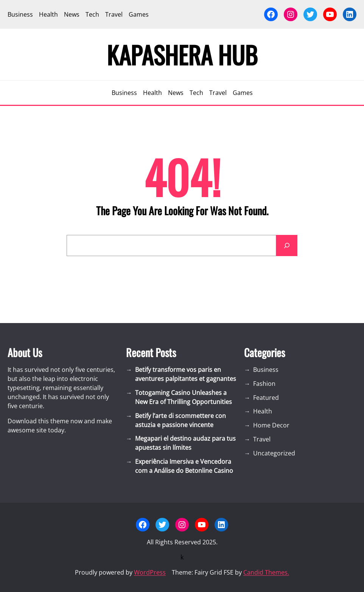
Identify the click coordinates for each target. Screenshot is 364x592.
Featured (266, 398)
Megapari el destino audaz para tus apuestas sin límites (185, 443)
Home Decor (271, 425)
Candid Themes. (266, 572)
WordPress (150, 572)
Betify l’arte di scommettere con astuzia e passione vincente (180, 420)
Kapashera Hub (182, 54)
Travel (262, 439)
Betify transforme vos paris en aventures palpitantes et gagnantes (186, 374)
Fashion (264, 384)
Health (263, 411)
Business (266, 370)
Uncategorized (274, 453)
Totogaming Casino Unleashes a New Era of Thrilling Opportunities (184, 397)
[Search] (287, 246)
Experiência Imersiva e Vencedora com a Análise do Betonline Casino (184, 466)
